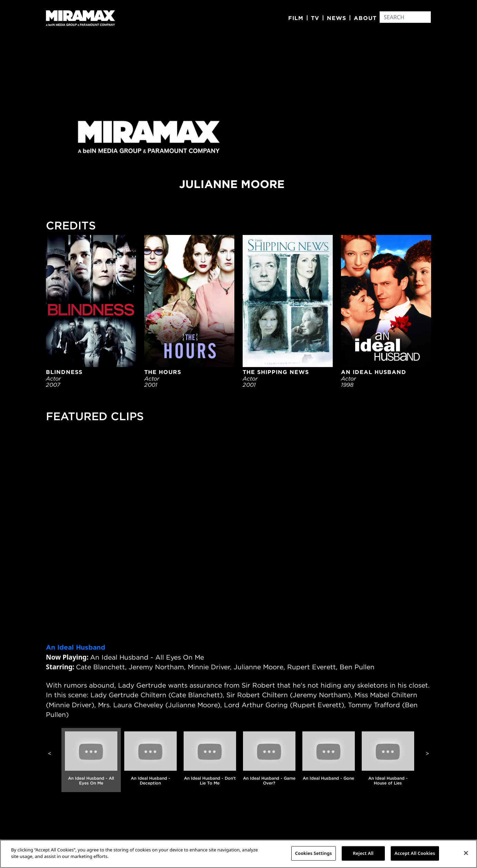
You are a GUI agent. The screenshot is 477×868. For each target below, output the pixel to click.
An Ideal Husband (76, 647)
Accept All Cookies (415, 853)
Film (296, 18)
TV (315, 18)
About (365, 18)
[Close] (466, 853)
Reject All (363, 853)
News (337, 18)
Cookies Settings (314, 853)
